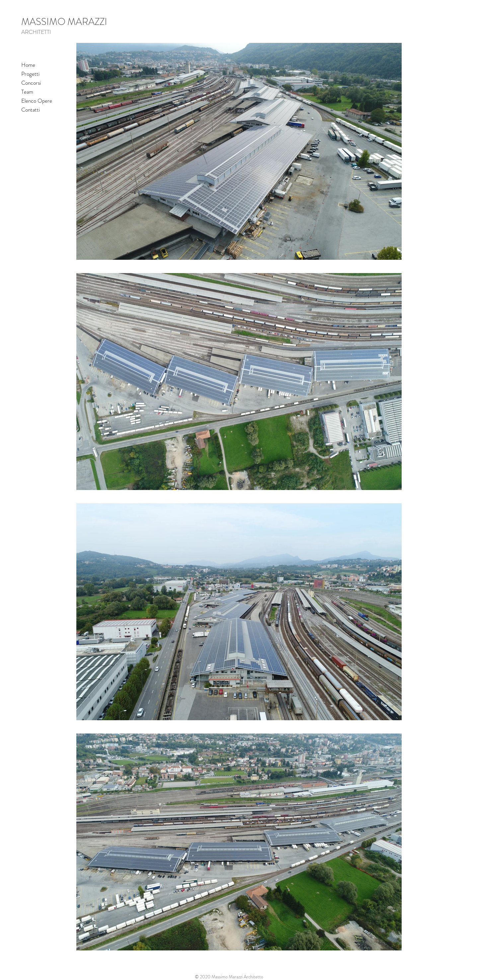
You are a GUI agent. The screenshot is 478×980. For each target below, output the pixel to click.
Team (27, 92)
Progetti (30, 74)
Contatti (31, 110)
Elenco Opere (37, 101)
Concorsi (31, 83)
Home (28, 65)
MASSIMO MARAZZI (64, 22)
